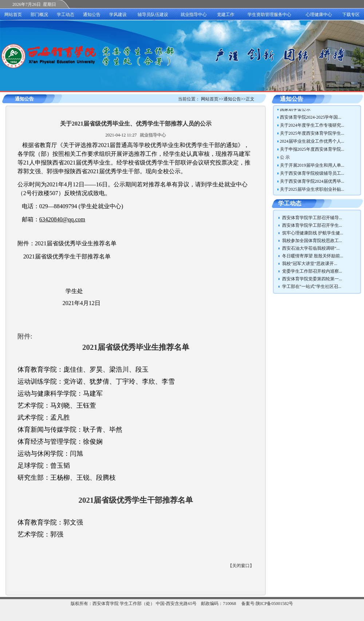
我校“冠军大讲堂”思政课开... (310, 264)
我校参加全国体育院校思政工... (312, 241)
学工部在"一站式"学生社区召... (312, 286)
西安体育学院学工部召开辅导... (312, 218)
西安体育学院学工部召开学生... (312, 225)
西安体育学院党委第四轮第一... (312, 279)
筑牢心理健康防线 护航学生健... (313, 233)
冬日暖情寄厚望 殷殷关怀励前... (313, 256)
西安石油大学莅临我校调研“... (311, 248)
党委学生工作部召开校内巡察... (312, 271)
